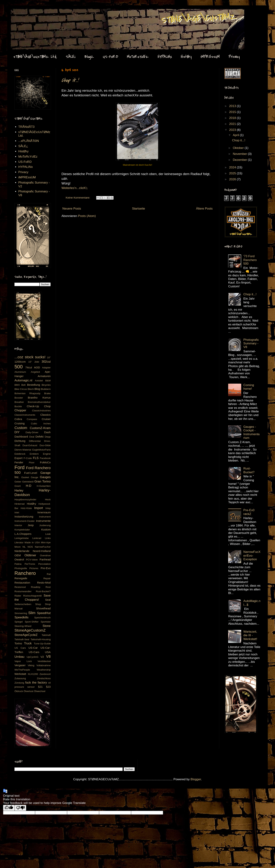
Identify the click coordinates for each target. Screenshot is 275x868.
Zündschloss (44, 678)
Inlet (17, 513)
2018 (233, 118)
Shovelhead (43, 608)
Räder (18, 596)
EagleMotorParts (41, 450)
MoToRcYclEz (138, 57)
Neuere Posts (72, 209)
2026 (233, 179)
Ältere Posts (204, 209)
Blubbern (46, 389)
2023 (233, 130)
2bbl (37, 362)
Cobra (18, 419)
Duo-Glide (45, 445)
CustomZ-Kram (40, 428)
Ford (20, 467)
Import (39, 508)
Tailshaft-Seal (22, 639)
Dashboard (21, 437)
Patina (18, 564)
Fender (19, 462)
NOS (30, 547)
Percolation (44, 564)
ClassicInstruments (25, 415)
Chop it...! (70, 80)
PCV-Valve (32, 560)
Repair (47, 578)
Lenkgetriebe (22, 538)
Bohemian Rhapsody (27, 393)
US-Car (33, 648)
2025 (233, 173)
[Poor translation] (20, 808)
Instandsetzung (24, 516)
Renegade (21, 578)
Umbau (19, 657)
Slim (32, 613)
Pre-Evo (46, 568)
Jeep (31, 525)
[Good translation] (9, 808)
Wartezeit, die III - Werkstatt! (250, 635)
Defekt (39, 437)
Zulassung (20, 678)
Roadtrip (36, 587)
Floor (32, 463)
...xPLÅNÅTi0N (29, 141)
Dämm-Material (23, 450)
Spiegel (19, 622)
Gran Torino (42, 481)
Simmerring (21, 613)
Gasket (25, 477)
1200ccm (20, 362)
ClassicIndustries (41, 411)
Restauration (22, 583)
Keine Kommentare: (78, 198)
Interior (18, 525)
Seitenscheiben (23, 604)
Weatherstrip (44, 670)
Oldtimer (30, 555)
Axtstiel (39, 381)
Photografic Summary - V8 (251, 343)
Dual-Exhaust (30, 445)
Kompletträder (22, 530)
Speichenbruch (42, 618)
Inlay (48, 508)
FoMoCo (45, 462)
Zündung (19, 683)
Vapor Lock (23, 661)
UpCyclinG (32, 657)
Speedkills (22, 617)
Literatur (19, 542)
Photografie (21, 568)
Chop (47, 406)
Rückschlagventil (32, 596)
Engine (47, 454)
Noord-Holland (42, 551)
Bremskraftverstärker (39, 402)
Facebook (45, 458)
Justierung (45, 525)
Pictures (34, 568)
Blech (31, 389)
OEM (18, 555)
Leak (48, 534)
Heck (48, 500)
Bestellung (34, 385)
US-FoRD (110, 57)
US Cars (20, 648)
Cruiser (46, 419)
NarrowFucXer (43, 547)
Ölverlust (29, 691)
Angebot (35, 372)
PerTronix (30, 564)
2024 (233, 167)
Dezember (240, 160)
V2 (42, 657)
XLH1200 (33, 674)
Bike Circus (21, 389)
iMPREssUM (210, 57)
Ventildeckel (44, 661)
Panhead (45, 559)
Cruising (20, 423)
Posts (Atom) (87, 216)
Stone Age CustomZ (21, 12)
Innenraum (44, 512)
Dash (47, 432)
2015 (233, 112)
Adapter (46, 368)
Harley (19, 490)
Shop (38, 604)
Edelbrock (20, 454)
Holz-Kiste (26, 508)
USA (48, 652)
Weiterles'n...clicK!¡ (74, 188)
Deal (32, 437)
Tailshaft (46, 635)
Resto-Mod (44, 583)
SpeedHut (44, 613)
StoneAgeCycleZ (26, 635)
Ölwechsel (40, 691)
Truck (28, 643)
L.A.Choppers (23, 534)
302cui (46, 362)
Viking (31, 665)
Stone (47, 626)
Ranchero (25, 573)
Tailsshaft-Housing (41, 639)
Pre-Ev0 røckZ (249, 512)
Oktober (239, 148)
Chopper (20, 410)
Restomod (20, 587)
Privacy (234, 57)
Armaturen (44, 376)
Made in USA (32, 542)
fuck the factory (36, 683)
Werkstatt (20, 674)
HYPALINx (165, 57)
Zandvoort (45, 674)
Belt (23, 385)
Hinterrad (20, 504)
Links (48, 538)
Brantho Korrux (39, 398)
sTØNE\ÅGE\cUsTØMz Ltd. (35, 57)
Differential (35, 441)
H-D (29, 486)
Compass (32, 419)
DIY (17, 432)
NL (24, 547)
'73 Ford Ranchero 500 (250, 260)
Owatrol (19, 559)
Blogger (196, 779)
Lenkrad (37, 538)
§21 (40, 687)
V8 (48, 656)
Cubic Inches (41, 424)
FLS (36, 458)
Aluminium (20, 372)
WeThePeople (22, 670)
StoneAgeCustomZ (30, 630)
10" (49, 357)
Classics (45, 415)
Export (18, 458)
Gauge (34, 477)
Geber (18, 482)
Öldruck (19, 691)
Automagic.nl (23, 380)
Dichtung (20, 441)
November (240, 154)
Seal (48, 600)
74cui (29, 367)
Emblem (34, 454)
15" (30, 362)
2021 (233, 124)
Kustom (46, 529)
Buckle (18, 406)
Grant (18, 486)
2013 (233, 106)
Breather (19, 402)
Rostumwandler (23, 591)
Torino (18, 643)
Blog (37, 389)
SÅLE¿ (71, 57)
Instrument (45, 517)
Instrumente (43, 521)
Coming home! (249, 387)
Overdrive (45, 555)
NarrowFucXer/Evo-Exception (252, 556)
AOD (37, 367)
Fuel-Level (31, 473)
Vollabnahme (43, 665)
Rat (49, 574)
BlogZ (89, 57)
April (236, 135)
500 (19, 367)
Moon (18, 547)
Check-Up (33, 406)
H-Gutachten (44, 486)
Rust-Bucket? (43, 591)
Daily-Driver (32, 432)
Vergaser (20, 665)
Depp (48, 437)
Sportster (46, 622)
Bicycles (46, 385)
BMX (17, 385)
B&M (48, 381)
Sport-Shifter (32, 622)
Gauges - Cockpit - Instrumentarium (251, 432)
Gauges (45, 477)
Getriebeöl (28, 482)
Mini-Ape (46, 542)
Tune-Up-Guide (42, 644)
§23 (48, 687)
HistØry (186, 57)
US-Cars (34, 652)
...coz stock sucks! (30, 357)
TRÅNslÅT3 (26, 127)
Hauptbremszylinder (25, 500)
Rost (48, 587)
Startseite (138, 209)
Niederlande (22, 551)
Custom (21, 428)
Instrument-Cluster (25, 521)
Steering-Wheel (23, 626)
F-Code (28, 458)
